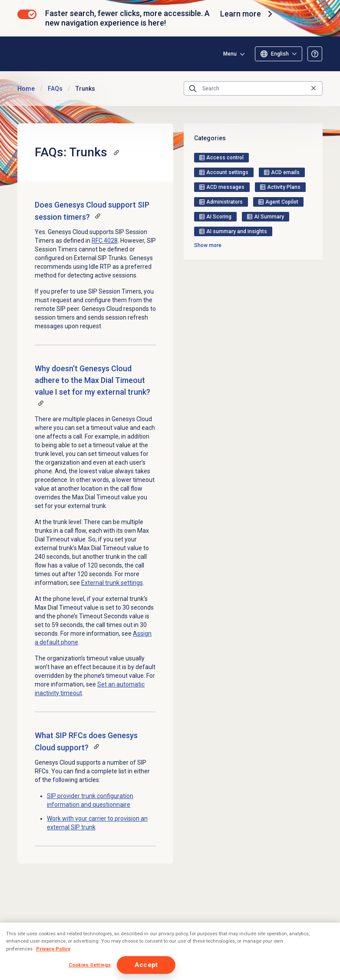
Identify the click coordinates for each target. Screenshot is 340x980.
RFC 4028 (105, 241)
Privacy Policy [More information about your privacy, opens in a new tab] (53, 949)
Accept (146, 965)
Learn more (248, 14)
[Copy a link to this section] (116, 152)
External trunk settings (112, 583)
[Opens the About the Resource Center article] (315, 54)
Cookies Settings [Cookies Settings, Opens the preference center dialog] (90, 965)
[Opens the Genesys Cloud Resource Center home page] (69, 54)
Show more (208, 245)
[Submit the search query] (193, 89)
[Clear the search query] (314, 88)
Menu (230, 54)
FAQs (55, 89)
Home (26, 89)
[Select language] (279, 54)
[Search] (253, 89)
